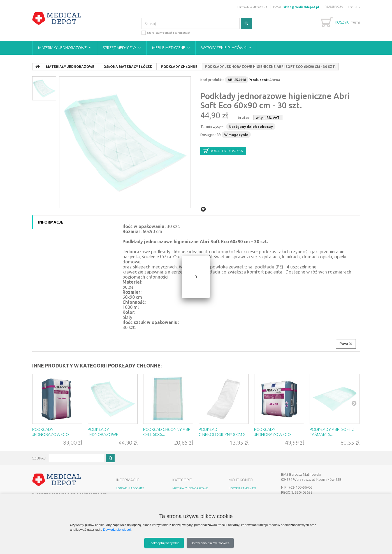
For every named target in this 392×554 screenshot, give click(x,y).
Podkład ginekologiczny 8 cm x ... (222, 434)
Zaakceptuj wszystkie (164, 543)
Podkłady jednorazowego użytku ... (51, 434)
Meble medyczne (169, 48)
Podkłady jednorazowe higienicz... (103, 434)
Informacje (51, 222)
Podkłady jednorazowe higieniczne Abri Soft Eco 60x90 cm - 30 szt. (275, 101)
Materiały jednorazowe (62, 48)
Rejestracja (334, 7)
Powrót (346, 344)
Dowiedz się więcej (117, 529)
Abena (275, 80)
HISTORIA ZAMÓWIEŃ (242, 488)
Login (352, 7)
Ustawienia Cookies (130, 488)
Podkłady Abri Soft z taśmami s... (332, 432)
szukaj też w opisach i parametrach (166, 32)
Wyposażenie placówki (224, 48)
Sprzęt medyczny (120, 48)
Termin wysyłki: (213, 127)
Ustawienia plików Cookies (210, 543)
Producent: (258, 80)
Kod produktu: (212, 80)
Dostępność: (211, 135)
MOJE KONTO (241, 480)
